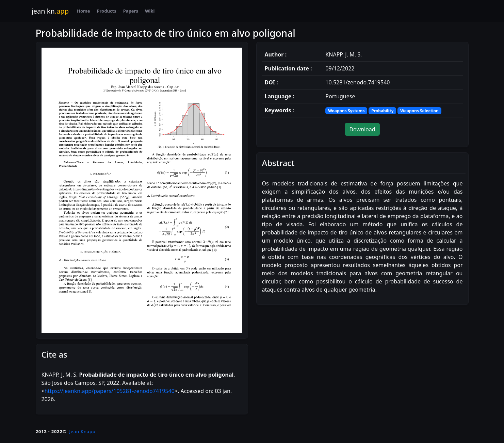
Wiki (150, 11)
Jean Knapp (83, 431)
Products (106, 11)
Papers (131, 11)
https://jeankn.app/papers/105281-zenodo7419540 (110, 391)
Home (84, 11)
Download (362, 129)
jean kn (50, 11)
